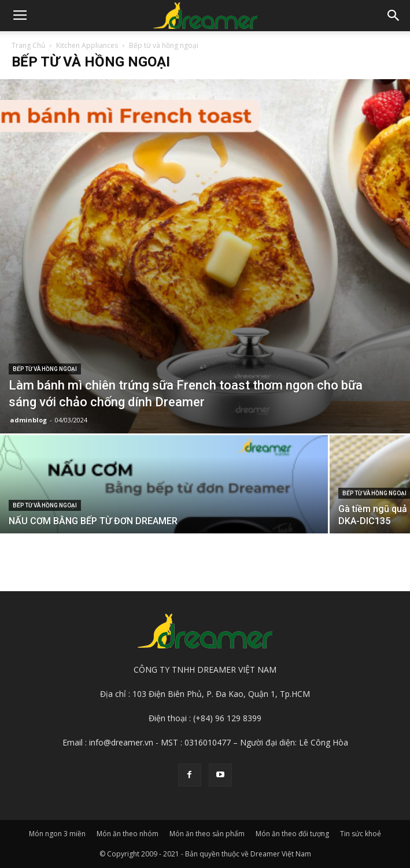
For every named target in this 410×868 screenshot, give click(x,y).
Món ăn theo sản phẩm (207, 834)
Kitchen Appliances (87, 45)
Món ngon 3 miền (57, 834)
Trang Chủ (28, 45)
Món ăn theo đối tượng (292, 834)
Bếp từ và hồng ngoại (45, 369)
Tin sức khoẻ (361, 834)
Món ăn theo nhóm (128, 834)
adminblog (28, 420)
